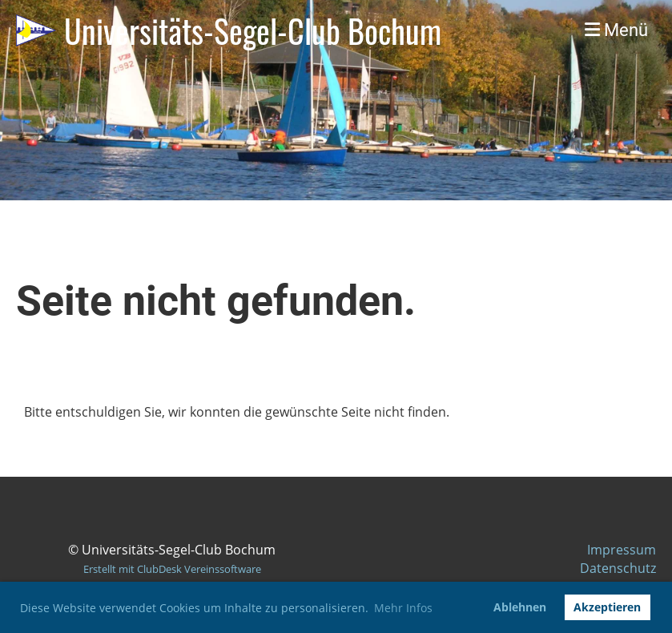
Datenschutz (618, 568)
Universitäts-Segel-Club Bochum (253, 30)
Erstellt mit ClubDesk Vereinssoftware (172, 569)
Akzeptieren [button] (607, 607)
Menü (616, 30)
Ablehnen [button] (520, 607)
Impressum (622, 550)
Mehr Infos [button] (403, 608)
